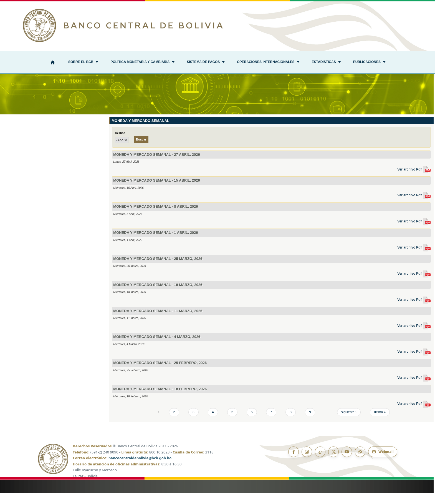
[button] (83, 62)
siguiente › (349, 423)
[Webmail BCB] (383, 463)
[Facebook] (294, 463)
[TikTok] (320, 463)
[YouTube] (347, 463)
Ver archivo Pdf (414, 180)
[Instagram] (307, 463)
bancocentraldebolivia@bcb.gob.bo (140, 469)
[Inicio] (53, 63)
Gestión (120, 144)
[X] (333, 463)
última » (380, 423)
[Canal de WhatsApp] (360, 463)
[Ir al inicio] (217, 25)
